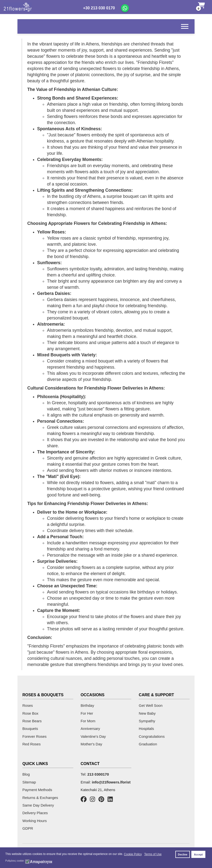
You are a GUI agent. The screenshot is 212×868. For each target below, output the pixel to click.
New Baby (147, 713)
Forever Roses (34, 736)
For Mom (88, 721)
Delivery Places (35, 813)
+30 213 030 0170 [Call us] (99, 8)
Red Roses (31, 744)
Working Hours (35, 821)
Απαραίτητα (41, 862)
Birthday (87, 705)
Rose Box (30, 713)
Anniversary (90, 729)
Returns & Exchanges (40, 798)
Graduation (148, 744)
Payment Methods (37, 790)
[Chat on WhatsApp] (125, 8)
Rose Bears (32, 721)
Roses (28, 705)
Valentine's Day (93, 736)
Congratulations (152, 736)
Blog (26, 774)
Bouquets (30, 729)
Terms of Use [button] (153, 854)
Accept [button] (198, 854)
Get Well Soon (151, 705)
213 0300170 (98, 774)
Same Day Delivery (38, 805)
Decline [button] (182, 854)
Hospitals (146, 729)
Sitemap (29, 782)
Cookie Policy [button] (133, 854)
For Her (87, 713)
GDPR (28, 828)
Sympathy (147, 721)
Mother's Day (91, 744)
